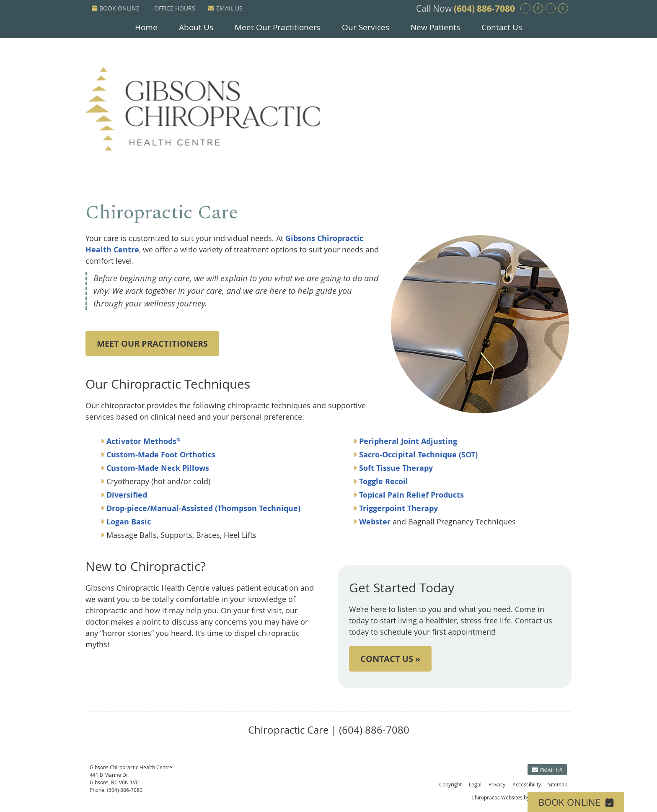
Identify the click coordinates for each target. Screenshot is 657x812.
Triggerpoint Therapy (397, 508)
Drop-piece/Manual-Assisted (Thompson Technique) (203, 508)
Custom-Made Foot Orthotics (161, 455)
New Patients (435, 27)
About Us (196, 27)
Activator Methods (143, 441)
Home (146, 27)
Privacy (497, 784)
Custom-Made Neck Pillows (157, 468)
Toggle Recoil (383, 481)
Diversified (127, 495)
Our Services (366, 27)
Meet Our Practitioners (278, 27)
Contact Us (502, 27)
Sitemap (558, 784)
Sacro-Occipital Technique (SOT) (418, 455)
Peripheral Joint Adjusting (408, 441)
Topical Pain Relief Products (410, 495)
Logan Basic (129, 522)
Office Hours (175, 8)
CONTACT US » (390, 659)
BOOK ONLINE (116, 8)
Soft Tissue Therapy (395, 468)
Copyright (450, 784)
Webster (374, 522)
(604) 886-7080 (484, 9)
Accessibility (527, 784)
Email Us (225, 8)
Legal (475, 784)
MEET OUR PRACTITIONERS (152, 344)
